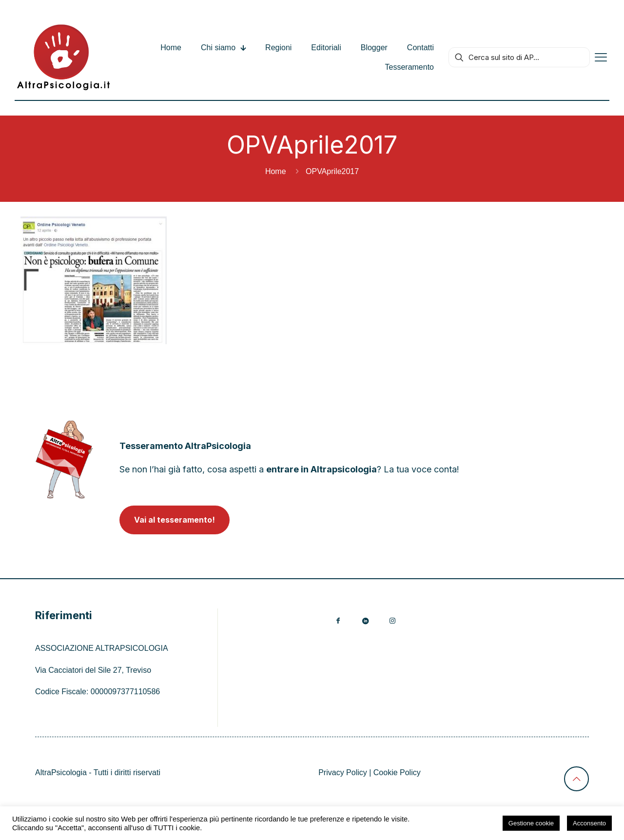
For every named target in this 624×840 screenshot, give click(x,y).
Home (276, 171)
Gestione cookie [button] (531, 823)
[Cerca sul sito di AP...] (519, 57)
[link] (64, 459)
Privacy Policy (343, 772)
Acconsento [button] (589, 823)
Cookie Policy (397, 772)
